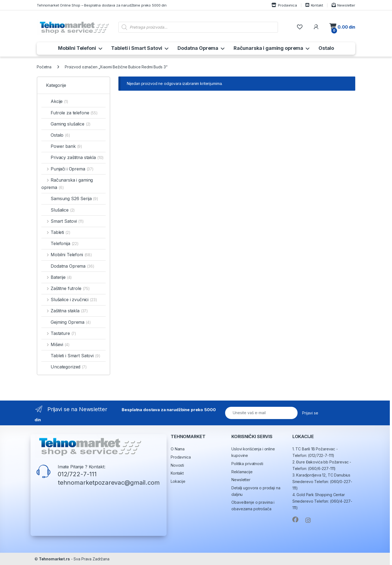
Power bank (62, 146)
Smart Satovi (62, 221)
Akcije (55, 101)
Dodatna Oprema (198, 48)
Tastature (59, 333)
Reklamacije (242, 472)
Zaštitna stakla (65, 311)
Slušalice (58, 210)
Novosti (177, 465)
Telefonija (60, 243)
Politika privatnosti (247, 464)
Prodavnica (284, 5)
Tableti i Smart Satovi (137, 48)
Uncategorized (64, 367)
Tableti (56, 232)
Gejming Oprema (66, 322)
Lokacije (178, 481)
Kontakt (314, 5)
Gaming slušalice (66, 124)
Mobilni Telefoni (77, 48)
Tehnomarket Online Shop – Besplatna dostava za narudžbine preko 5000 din (102, 5)
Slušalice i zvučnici (69, 300)
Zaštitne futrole (65, 288)
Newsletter (343, 5)
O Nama (178, 449)
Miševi (55, 344)
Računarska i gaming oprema (268, 48)
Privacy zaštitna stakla (72, 157)
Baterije (56, 277)
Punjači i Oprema (67, 169)
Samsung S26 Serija (70, 198)
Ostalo (326, 48)
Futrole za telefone (69, 113)
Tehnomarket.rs (54, 559)
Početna (44, 67)
